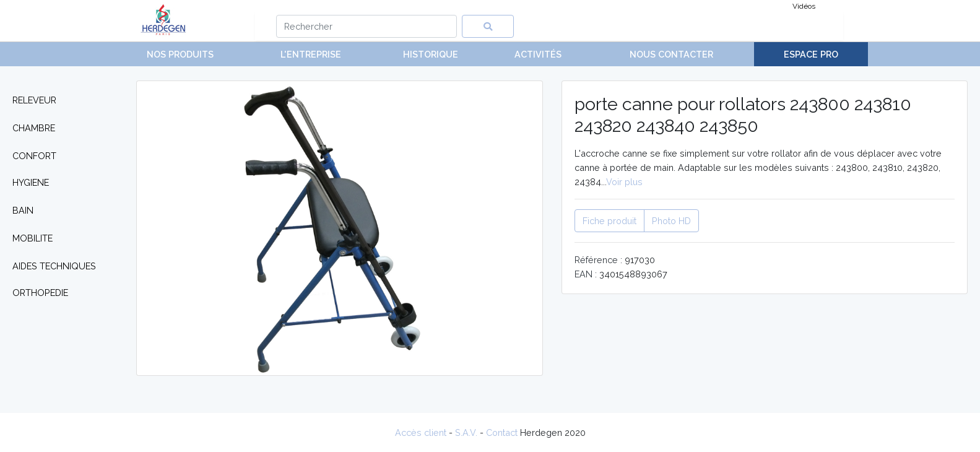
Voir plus (624, 182)
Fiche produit (609, 221)
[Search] (367, 26)
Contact (502, 432)
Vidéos (804, 6)
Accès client (421, 432)
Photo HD (671, 221)
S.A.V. (466, 432)
